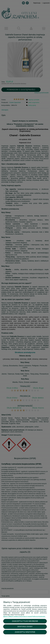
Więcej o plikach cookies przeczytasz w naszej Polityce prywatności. (24, 616)
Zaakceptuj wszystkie (25, 632)
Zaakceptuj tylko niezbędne (25, 621)
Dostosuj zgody (25, 627)
